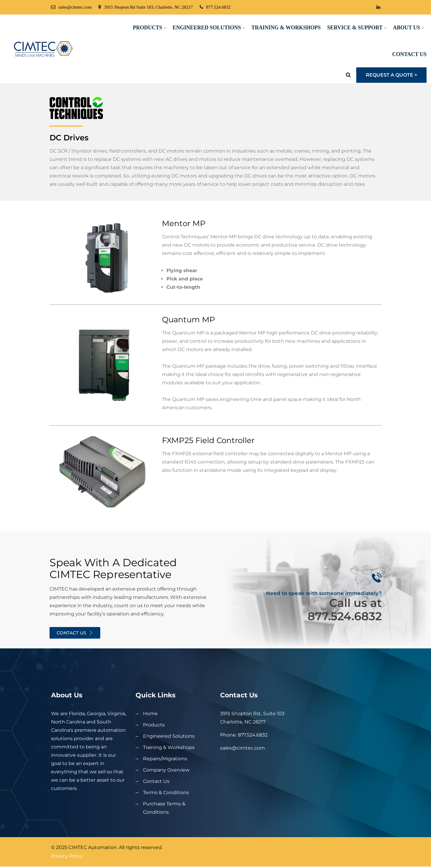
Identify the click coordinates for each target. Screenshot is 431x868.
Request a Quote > (391, 75)
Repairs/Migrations (165, 759)
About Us (407, 28)
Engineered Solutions (207, 28)
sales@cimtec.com (71, 7)
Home (150, 714)
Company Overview (166, 770)
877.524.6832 (215, 7)
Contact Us (409, 54)
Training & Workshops (286, 28)
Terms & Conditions (166, 792)
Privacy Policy (67, 856)
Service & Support (355, 28)
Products (148, 28)
